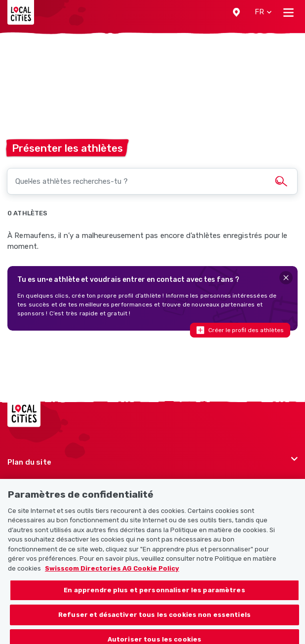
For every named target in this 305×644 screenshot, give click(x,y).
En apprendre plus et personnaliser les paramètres (154, 594)
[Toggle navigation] (288, 12)
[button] (236, 12)
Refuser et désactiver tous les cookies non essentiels (154, 619)
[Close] (286, 278)
